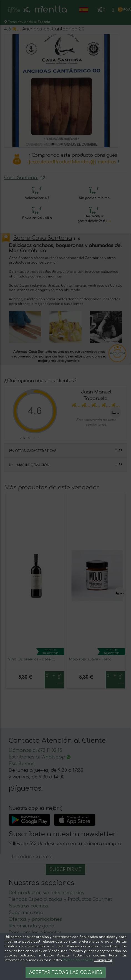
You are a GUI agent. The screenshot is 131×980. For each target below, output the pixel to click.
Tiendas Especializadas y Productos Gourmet (60, 899)
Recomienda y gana (32, 926)
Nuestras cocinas (28, 906)
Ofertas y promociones (35, 919)
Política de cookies (78, 960)
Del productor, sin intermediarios (46, 893)
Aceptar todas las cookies (66, 973)
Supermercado (26, 913)
